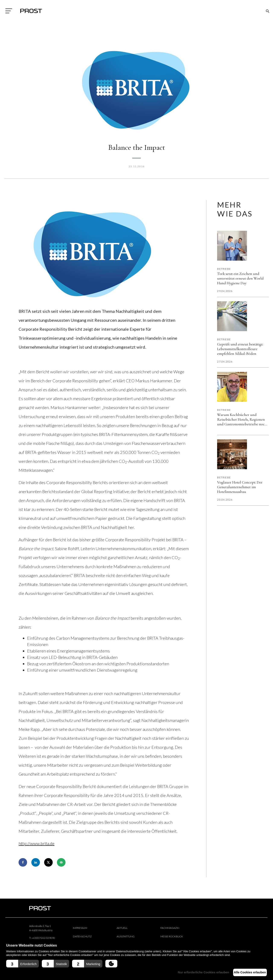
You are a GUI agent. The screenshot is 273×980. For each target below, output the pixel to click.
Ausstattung (126, 936)
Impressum (80, 928)
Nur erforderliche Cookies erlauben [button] (198, 972)
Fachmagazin (170, 928)
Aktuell (122, 928)
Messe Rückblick (172, 936)
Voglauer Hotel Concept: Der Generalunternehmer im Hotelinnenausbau (240, 487)
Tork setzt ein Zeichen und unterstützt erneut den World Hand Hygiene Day (240, 278)
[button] (23, 964)
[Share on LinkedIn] (36, 862)
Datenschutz (82, 936)
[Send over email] (61, 862)
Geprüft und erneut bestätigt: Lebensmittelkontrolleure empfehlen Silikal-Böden (240, 349)
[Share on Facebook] (23, 862)
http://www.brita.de (36, 843)
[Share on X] (48, 862)
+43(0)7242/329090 (43, 938)
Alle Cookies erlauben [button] (248, 972)
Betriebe (224, 269)
